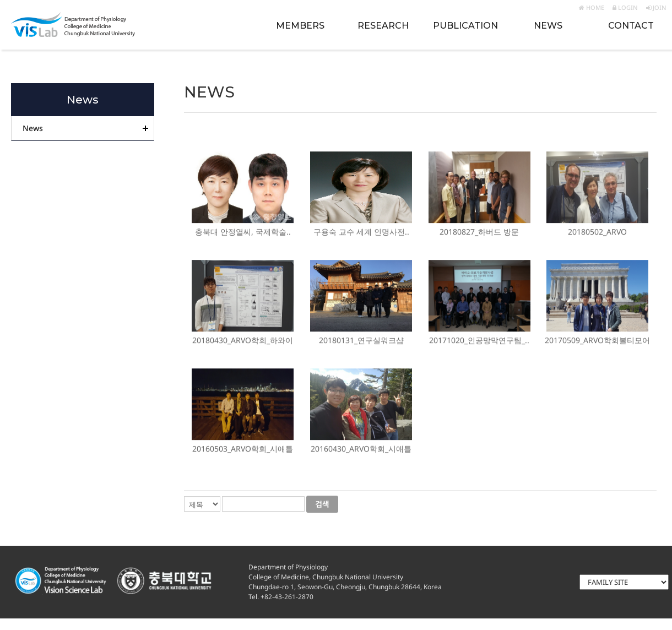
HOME (592, 7)
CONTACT (631, 26)
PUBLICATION (465, 26)
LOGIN (625, 7)
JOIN (656, 7)
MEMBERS (300, 26)
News (33, 128)
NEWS (548, 26)
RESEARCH (383, 26)
